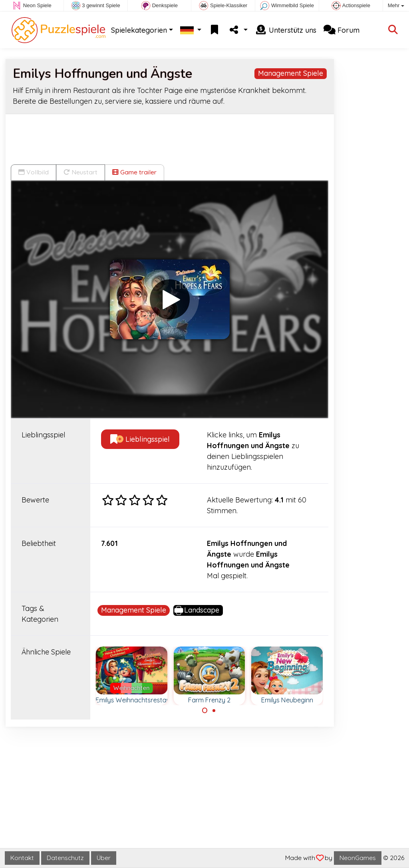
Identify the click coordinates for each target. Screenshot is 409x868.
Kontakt (22, 858)
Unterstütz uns (286, 30)
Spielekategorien (139, 30)
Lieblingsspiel (140, 439)
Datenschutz (65, 858)
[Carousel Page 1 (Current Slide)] (205, 710)
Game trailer (134, 172)
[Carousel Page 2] (214, 710)
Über (104, 858)
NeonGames (358, 858)
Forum (341, 30)
